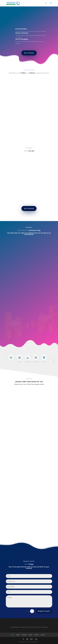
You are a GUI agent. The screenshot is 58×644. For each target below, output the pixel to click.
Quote (30, 635)
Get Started (29, 208)
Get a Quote (29, 53)
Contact (36, 635)
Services (24, 635)
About (18, 635)
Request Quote (44, 611)
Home (13, 635)
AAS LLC (43, 635)
